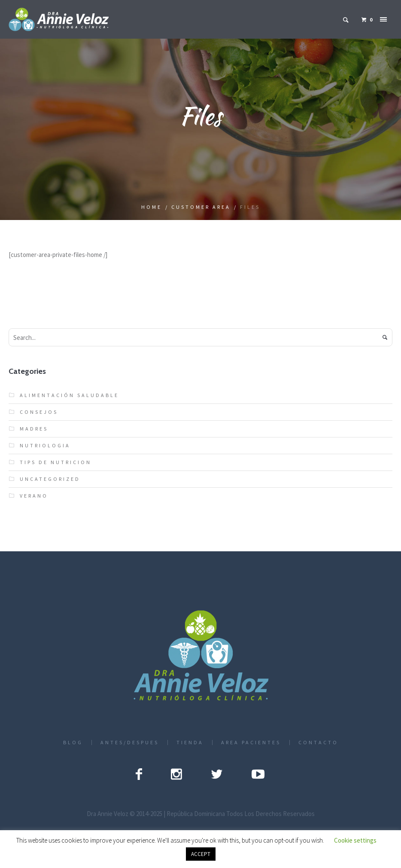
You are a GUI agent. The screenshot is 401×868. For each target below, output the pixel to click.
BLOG (73, 743)
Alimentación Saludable (69, 395)
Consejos (39, 412)
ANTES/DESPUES (130, 743)
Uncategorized (50, 479)
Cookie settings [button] (355, 840)
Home (152, 207)
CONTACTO (318, 743)
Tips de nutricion (56, 462)
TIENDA (190, 743)
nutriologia (45, 445)
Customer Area (201, 207)
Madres (34, 429)
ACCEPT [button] (201, 854)
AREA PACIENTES (251, 743)
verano (34, 496)
